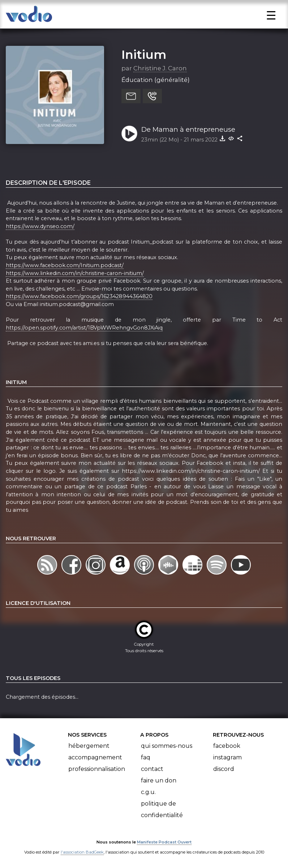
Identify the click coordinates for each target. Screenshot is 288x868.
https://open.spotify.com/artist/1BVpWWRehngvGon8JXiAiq (84, 328)
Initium (144, 54)
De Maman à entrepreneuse (188, 129)
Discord (224, 769)
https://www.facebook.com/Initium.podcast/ (65, 265)
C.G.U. (148, 792)
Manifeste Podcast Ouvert (164, 842)
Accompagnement (95, 757)
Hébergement (89, 746)
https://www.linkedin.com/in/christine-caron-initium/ (75, 273)
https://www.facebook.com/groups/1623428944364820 (79, 296)
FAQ (146, 757)
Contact (152, 769)
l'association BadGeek (82, 852)
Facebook (227, 746)
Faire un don (159, 780)
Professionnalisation (97, 769)
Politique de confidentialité (162, 809)
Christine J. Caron (160, 68)
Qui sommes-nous (167, 746)
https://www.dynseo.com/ (40, 226)
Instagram (227, 757)
